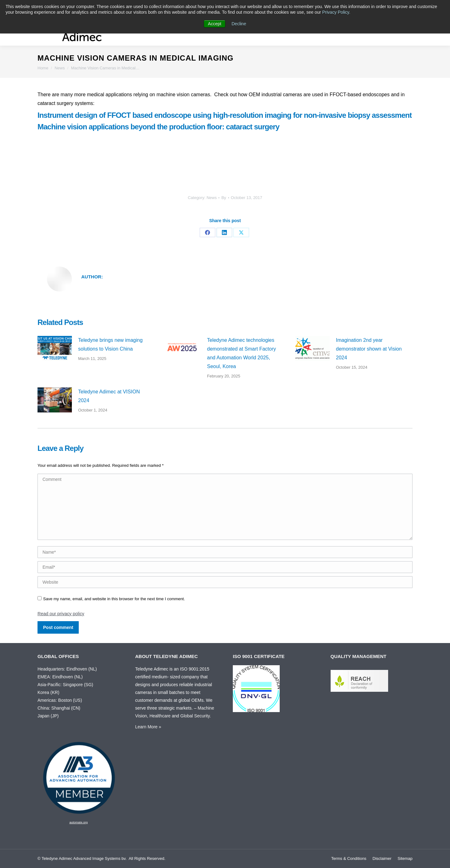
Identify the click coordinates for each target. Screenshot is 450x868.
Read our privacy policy (61, 614)
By (224, 198)
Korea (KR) (48, 692)
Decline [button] (239, 24)
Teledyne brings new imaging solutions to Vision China (110, 344)
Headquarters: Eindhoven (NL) (67, 669)
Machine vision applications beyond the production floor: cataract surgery (158, 127)
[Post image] (55, 348)
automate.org (79, 822)
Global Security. (196, 716)
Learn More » (148, 727)
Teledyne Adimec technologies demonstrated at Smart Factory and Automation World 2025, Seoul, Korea (242, 353)
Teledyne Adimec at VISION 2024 (109, 396)
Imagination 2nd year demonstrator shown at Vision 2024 (369, 349)
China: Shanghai (54, 708)
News (212, 198)
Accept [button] (215, 24)
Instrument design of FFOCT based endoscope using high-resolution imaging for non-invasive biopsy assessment (225, 115)
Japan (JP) (48, 716)
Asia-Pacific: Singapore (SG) (65, 685)
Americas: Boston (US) (60, 700)
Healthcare (160, 716)
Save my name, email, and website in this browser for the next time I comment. (114, 599)
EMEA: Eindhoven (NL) (60, 677)
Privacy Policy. (336, 12)
